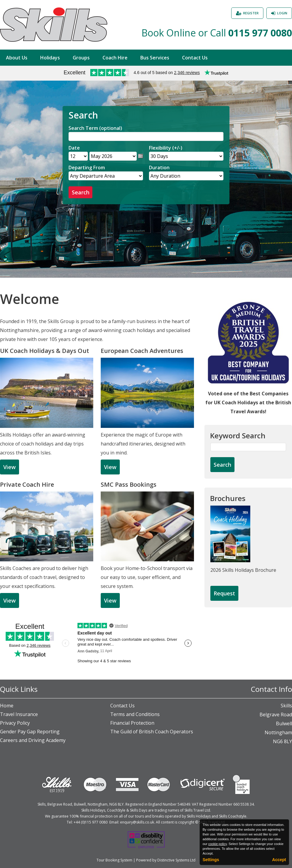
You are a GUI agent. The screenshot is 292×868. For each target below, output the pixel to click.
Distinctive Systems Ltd (176, 860)
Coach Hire (115, 58)
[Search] (146, 136)
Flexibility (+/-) (166, 148)
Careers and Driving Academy (33, 740)
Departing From (87, 168)
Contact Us (195, 58)
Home (7, 706)
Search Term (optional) (95, 128)
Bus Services (155, 58)
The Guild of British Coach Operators (152, 732)
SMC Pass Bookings (129, 484)
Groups (81, 58)
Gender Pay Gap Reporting (30, 732)
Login (282, 13)
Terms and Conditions (135, 714)
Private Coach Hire (27, 484)
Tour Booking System (114, 860)
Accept (279, 860)
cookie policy (218, 844)
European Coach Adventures (142, 351)
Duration (159, 168)
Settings (211, 860)
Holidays (50, 58)
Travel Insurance (19, 714)
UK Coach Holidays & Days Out (45, 351)
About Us (17, 58)
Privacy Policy (15, 723)
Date (74, 148)
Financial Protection (132, 723)
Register (251, 13)
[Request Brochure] (224, 594)
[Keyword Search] (248, 447)
